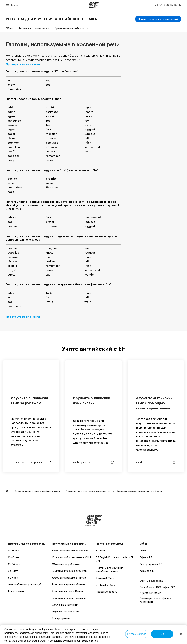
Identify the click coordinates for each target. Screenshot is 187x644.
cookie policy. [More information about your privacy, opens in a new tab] (90, 641)
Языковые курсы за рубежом (69, 571)
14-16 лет (14, 551)
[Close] (181, 634)
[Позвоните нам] (167, 5)
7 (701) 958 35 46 (150, 593)
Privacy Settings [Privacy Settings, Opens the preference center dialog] (137, 634)
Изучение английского (65, 611)
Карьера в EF (147, 571)
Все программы (61, 618)
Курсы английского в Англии (69, 578)
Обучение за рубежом (66, 564)
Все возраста (16, 591)
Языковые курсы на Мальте (68, 584)
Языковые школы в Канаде (68, 591)
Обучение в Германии (65, 605)
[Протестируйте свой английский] (158, 19)
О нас (143, 551)
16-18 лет (14, 557)
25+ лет (13, 571)
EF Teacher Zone (106, 585)
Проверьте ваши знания (23, 64)
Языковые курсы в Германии (69, 598)
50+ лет (13, 578)
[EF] (94, 5)
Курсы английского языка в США (72, 557)
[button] (13, 5)
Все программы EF (151, 564)
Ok (162, 634)
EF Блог (100, 551)
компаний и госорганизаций (25, 584)
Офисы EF (146, 557)
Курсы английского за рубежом (71, 551)
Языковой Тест (105, 578)
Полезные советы (107, 592)
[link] (52, 19)
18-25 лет (14, 564)
